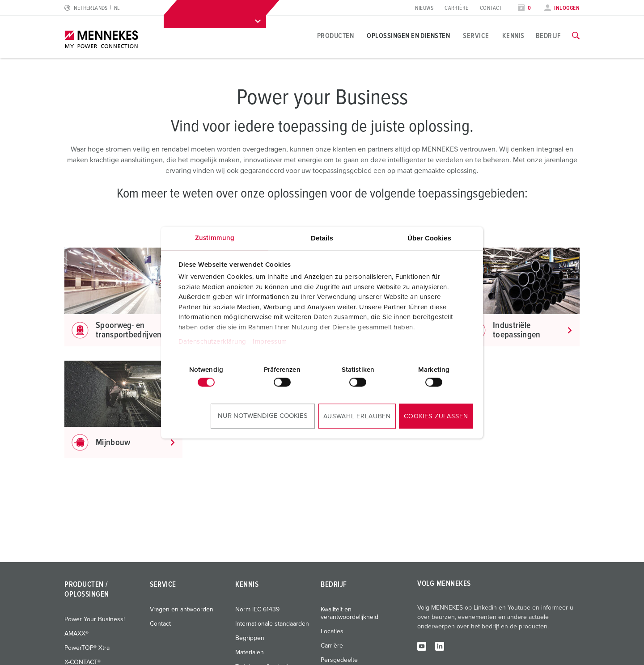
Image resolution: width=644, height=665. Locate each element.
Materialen (250, 652)
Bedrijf (548, 36)
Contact (491, 8)
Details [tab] (322, 238)
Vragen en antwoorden (182, 610)
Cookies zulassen (436, 417)
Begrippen (250, 638)
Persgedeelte (339, 660)
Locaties (332, 631)
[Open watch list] (525, 8)
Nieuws (424, 8)
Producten (335, 36)
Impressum (270, 342)
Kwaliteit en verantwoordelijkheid (350, 613)
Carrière (457, 8)
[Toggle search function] (576, 36)
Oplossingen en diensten (408, 36)
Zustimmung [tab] (215, 238)
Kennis (513, 36)
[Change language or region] (92, 8)
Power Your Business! (95, 619)
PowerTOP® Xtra (87, 648)
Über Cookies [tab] (429, 238)
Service (476, 36)
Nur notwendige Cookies (263, 416)
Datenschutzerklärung (212, 342)
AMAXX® (76, 634)
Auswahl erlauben (357, 417)
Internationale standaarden (272, 624)
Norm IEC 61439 (257, 610)
